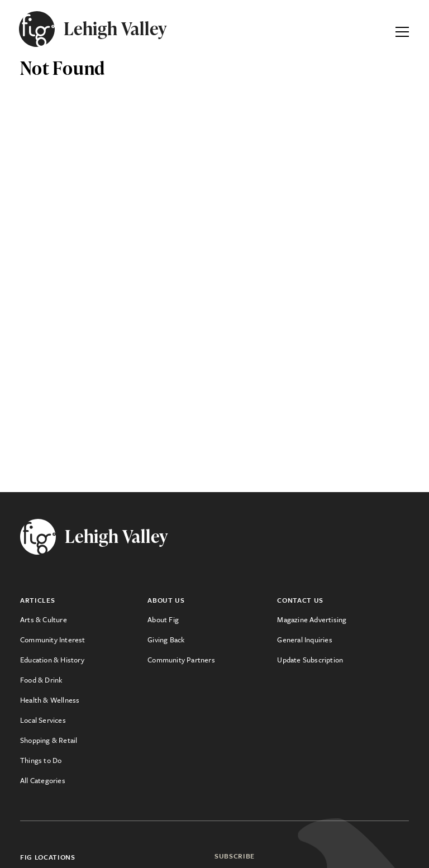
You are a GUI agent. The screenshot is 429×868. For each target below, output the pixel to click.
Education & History (52, 660)
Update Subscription (310, 660)
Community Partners (181, 660)
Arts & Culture (44, 619)
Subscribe (235, 856)
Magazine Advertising (312, 619)
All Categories (43, 780)
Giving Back (166, 640)
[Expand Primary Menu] (402, 29)
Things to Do (41, 760)
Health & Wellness (50, 700)
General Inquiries (304, 640)
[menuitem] (84, 619)
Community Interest (53, 640)
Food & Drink (41, 680)
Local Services (43, 720)
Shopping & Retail (49, 740)
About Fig (163, 619)
